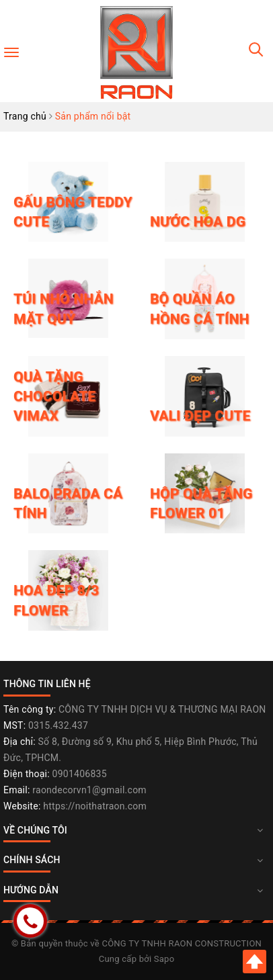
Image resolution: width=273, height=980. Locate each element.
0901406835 (80, 774)
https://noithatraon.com (95, 806)
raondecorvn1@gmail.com (89, 790)
